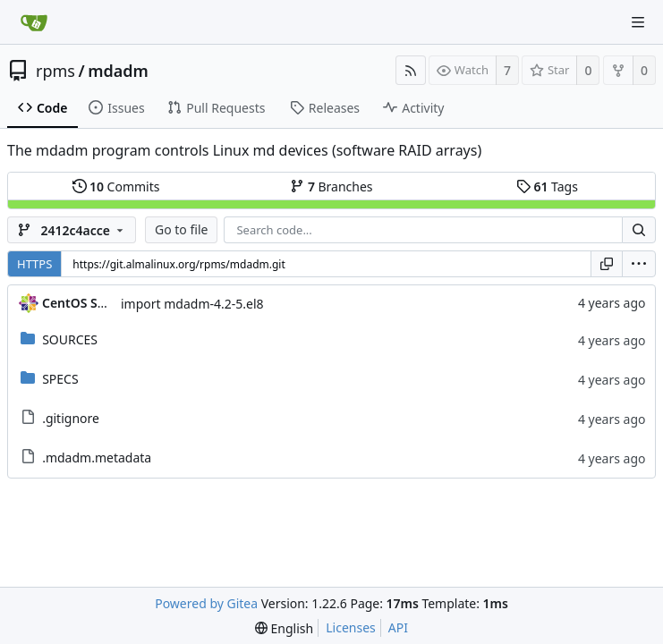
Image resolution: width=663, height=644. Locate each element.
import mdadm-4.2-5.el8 (192, 304)
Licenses (351, 627)
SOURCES (70, 339)
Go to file (181, 229)
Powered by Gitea (206, 603)
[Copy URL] (607, 264)
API (398, 627)
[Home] (34, 22)
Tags (547, 186)
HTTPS (34, 264)
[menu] (639, 264)
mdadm (118, 71)
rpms (55, 71)
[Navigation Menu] (638, 22)
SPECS (60, 379)
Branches (331, 186)
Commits (116, 186)
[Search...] (639, 230)
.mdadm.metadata (97, 458)
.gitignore (71, 418)
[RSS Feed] (411, 70)
